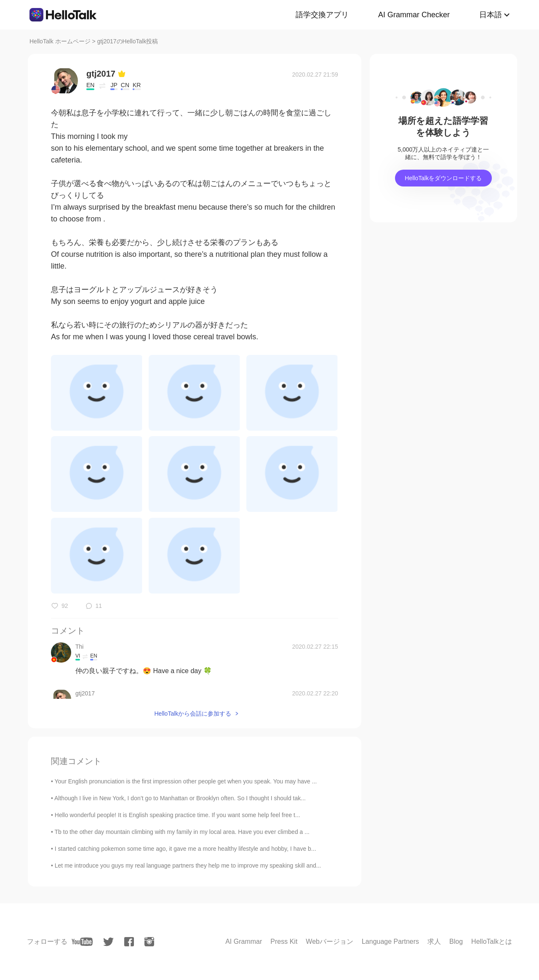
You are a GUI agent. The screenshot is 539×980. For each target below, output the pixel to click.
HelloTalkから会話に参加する (193, 714)
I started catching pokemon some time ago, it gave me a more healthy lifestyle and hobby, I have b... (185, 849)
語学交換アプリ (322, 15)
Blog (456, 941)
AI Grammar (244, 941)
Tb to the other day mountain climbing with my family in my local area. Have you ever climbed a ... (182, 832)
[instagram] (149, 942)
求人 (434, 941)
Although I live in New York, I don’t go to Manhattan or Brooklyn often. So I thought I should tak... (180, 798)
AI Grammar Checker (414, 15)
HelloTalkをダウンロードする (443, 178)
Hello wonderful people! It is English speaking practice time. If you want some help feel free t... (177, 815)
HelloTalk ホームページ (60, 41)
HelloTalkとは (492, 941)
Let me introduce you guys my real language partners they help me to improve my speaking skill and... (188, 865)
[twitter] (108, 942)
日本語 (491, 15)
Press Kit (284, 941)
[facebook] (129, 942)
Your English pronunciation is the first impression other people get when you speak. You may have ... (186, 781)
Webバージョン (330, 941)
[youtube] (82, 942)
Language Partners (390, 941)
